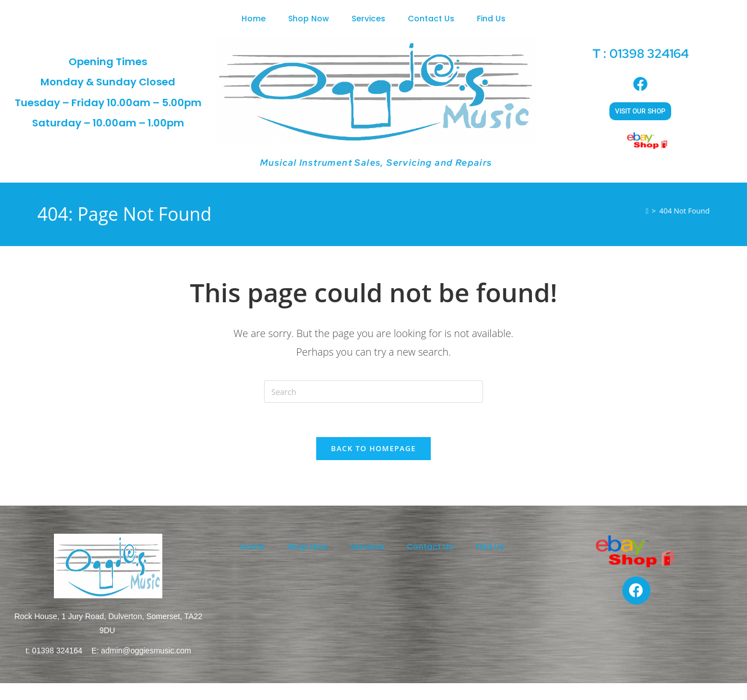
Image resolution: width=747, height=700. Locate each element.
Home (254, 19)
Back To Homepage (373, 448)
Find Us (491, 19)
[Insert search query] (373, 392)
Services (368, 19)
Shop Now (309, 19)
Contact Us (431, 19)
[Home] (647, 211)
